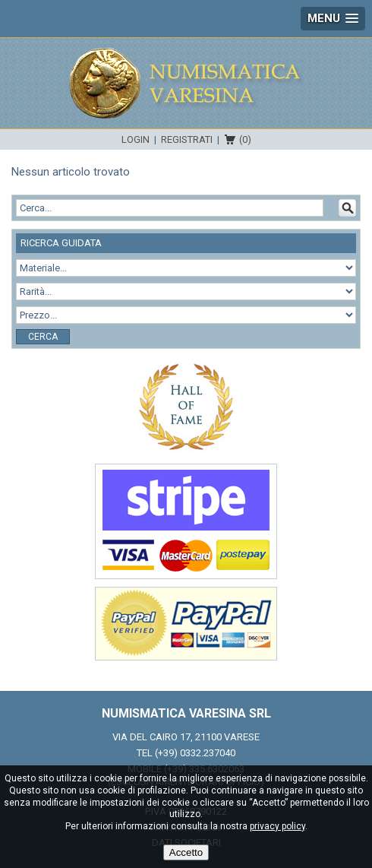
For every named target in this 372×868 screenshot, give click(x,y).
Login (136, 139)
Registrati (187, 139)
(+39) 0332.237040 (195, 753)
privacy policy (277, 826)
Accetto (186, 852)
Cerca (43, 337)
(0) (245, 139)
